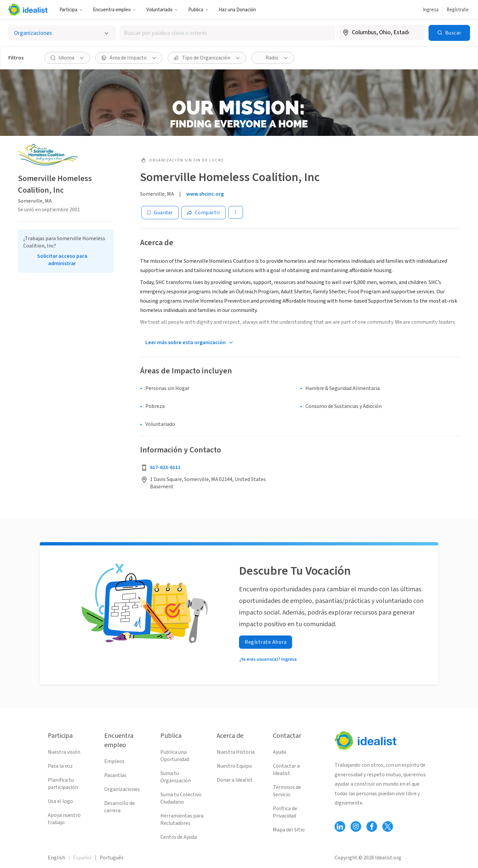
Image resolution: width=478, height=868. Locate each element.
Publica (198, 10)
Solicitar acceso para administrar (62, 260)
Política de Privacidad (285, 812)
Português (112, 858)
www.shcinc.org (205, 194)
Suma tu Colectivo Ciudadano (181, 798)
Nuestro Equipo (234, 766)
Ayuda (279, 752)
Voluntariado (162, 10)
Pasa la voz (60, 766)
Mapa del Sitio (289, 830)
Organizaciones (122, 789)
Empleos (114, 761)
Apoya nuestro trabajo (64, 819)
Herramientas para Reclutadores (182, 820)
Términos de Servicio (287, 791)
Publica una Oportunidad (175, 756)
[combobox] (227, 33)
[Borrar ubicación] (415, 33)
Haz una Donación (237, 10)
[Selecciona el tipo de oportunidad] (62, 33)
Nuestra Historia (236, 752)
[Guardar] (160, 213)
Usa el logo (60, 801)
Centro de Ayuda (179, 837)
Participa (71, 10)
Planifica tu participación (63, 784)
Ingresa (431, 10)
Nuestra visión (64, 752)
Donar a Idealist (235, 780)
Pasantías (115, 775)
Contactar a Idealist (286, 770)
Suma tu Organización (176, 777)
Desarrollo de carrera (119, 807)
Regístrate (458, 10)
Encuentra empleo (114, 10)
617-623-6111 (165, 467)
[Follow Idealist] (340, 826)
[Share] (204, 213)
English (56, 858)
